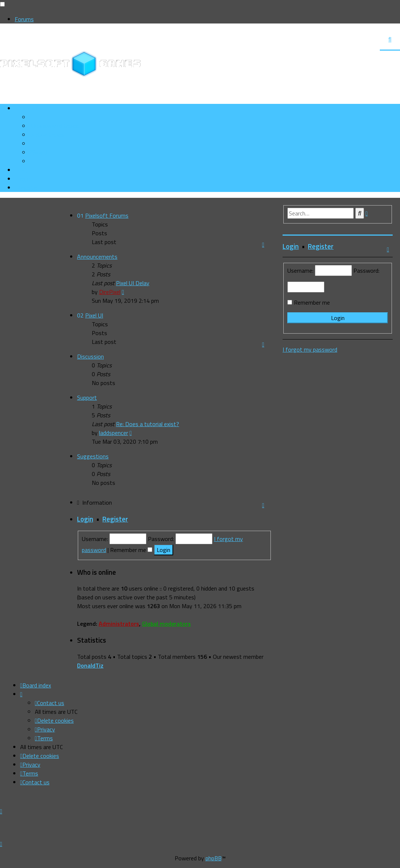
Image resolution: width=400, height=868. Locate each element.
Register (115, 519)
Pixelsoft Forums (107, 215)
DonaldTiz (90, 665)
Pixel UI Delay (133, 283)
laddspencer (114, 433)
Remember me (131, 550)
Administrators (119, 624)
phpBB (214, 858)
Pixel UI (94, 315)
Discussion (90, 356)
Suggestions (93, 456)
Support (87, 397)
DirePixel (110, 292)
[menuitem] (54, 126)
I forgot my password (310, 349)
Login (85, 519)
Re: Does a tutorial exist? (148, 424)
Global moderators (166, 624)
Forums (24, 19)
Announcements (97, 257)
